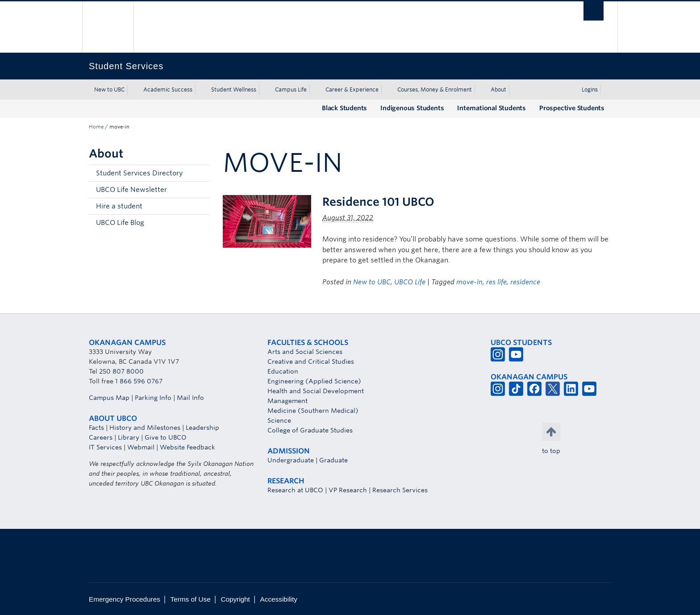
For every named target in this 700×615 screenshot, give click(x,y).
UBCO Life (410, 282)
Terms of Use (191, 599)
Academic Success (168, 89)
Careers (101, 437)
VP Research (348, 490)
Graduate (333, 460)
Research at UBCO (295, 490)
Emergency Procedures (125, 599)
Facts (96, 428)
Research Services (400, 490)
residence (525, 282)
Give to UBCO (166, 437)
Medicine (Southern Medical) (313, 411)
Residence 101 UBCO (378, 202)
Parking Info (153, 398)
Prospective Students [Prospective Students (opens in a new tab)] (572, 108)
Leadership (202, 428)
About (498, 89)
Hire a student (119, 206)
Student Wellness (234, 89)
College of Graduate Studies (310, 430)
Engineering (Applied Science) (314, 381)
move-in (469, 282)
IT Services (105, 447)
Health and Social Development (316, 391)
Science (279, 420)
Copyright (235, 599)
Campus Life (291, 89)
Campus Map (109, 398)
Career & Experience (352, 89)
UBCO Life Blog (120, 223)
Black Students (344, 108)
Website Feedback (187, 447)
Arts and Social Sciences (305, 352)
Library (129, 437)
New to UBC (109, 89)
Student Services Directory (139, 173)
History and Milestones (145, 428)
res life (496, 282)
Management (287, 401)
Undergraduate (291, 460)
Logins (590, 89)
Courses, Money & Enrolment (435, 89)
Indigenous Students (412, 108)
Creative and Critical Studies (311, 362)
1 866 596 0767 (139, 381)
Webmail (141, 447)
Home (96, 127)
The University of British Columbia (108, 27)
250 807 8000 (121, 371)
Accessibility (279, 599)
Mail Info (190, 398)
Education (283, 371)
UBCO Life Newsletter (131, 190)
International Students (492, 108)
